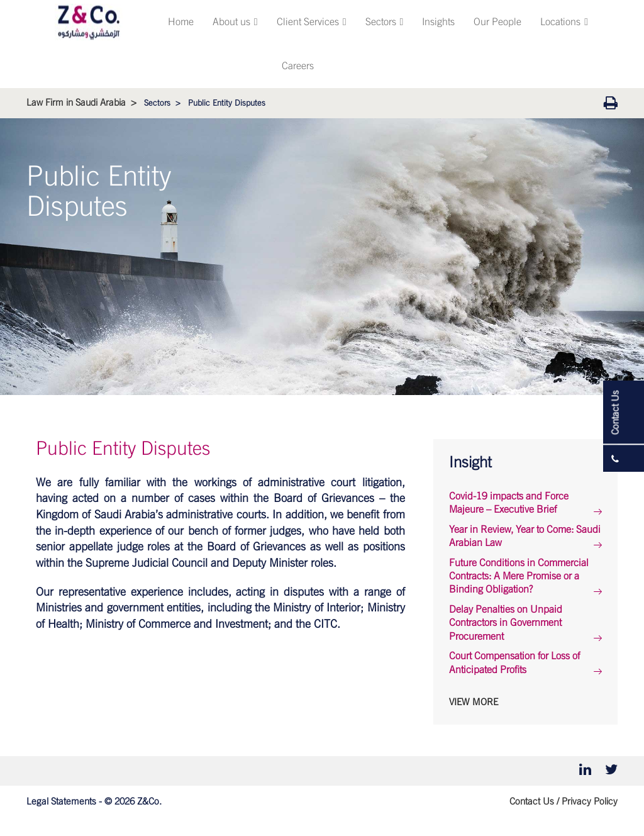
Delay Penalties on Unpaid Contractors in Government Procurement (506, 623)
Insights (438, 22)
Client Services (312, 22)
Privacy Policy (590, 802)
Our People (497, 22)
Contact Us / (534, 802)
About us (235, 22)
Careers (298, 66)
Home (181, 22)
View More (474, 702)
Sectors (385, 22)
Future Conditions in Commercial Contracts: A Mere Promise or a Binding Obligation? (519, 577)
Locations (564, 22)
